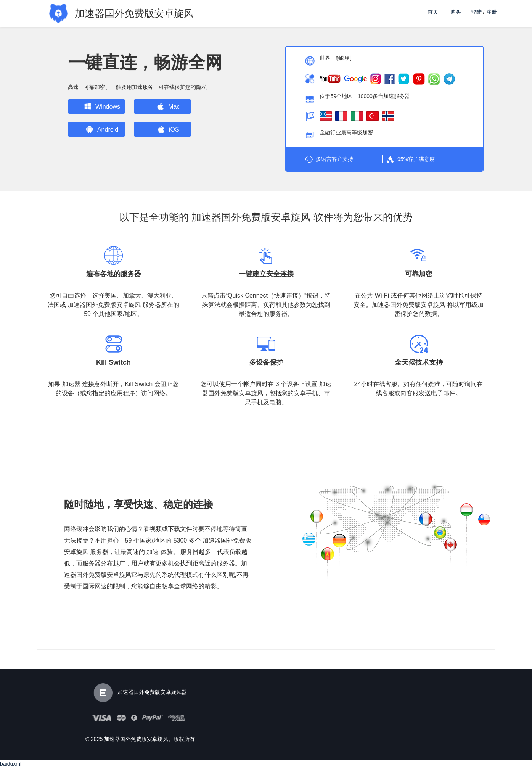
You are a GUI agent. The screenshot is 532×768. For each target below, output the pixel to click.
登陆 (476, 12)
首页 (433, 12)
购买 (456, 12)
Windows (97, 106)
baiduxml (11, 764)
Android (97, 129)
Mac (164, 106)
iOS (163, 129)
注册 (492, 12)
